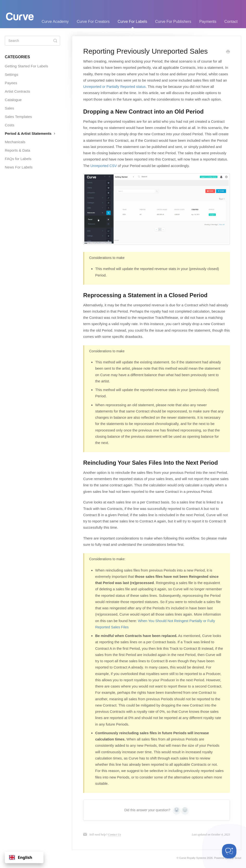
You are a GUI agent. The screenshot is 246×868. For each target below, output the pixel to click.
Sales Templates (18, 117)
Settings (12, 74)
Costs (9, 125)
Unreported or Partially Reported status (114, 87)
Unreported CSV (104, 166)
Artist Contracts (17, 91)
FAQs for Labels (18, 159)
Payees (11, 83)
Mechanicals (15, 142)
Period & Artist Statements (31, 133)
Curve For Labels (132, 24)
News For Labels (19, 167)
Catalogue (13, 100)
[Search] (32, 41)
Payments (208, 22)
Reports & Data (17, 150)
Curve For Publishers (173, 22)
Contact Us (114, 835)
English (21, 857)
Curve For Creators (93, 22)
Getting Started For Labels (27, 66)
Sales (9, 108)
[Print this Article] (228, 52)
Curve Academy (55, 22)
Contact (231, 22)
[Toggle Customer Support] (229, 851)
